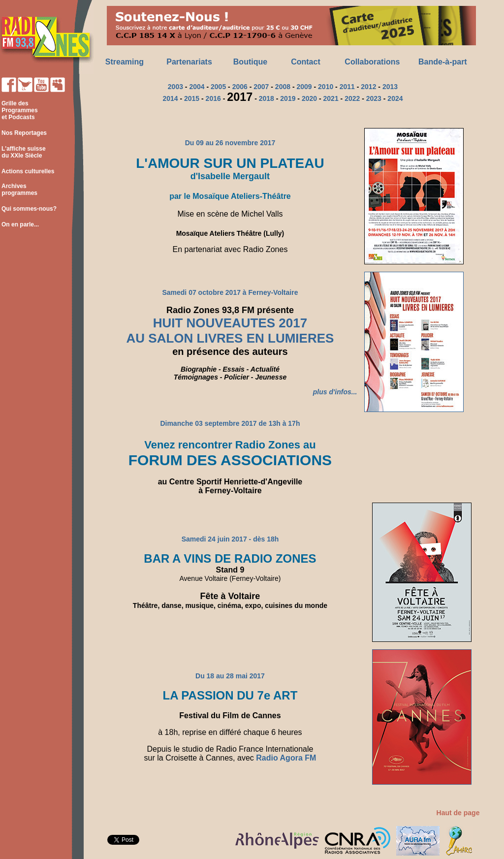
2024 (395, 98)
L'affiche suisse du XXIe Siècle (23, 152)
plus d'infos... (335, 392)
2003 (175, 87)
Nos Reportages (24, 133)
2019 (288, 98)
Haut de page (458, 813)
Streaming (125, 62)
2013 (390, 87)
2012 (368, 87)
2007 (261, 87)
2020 (309, 98)
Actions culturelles (28, 171)
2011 (347, 87)
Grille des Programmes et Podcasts (19, 110)
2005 (218, 87)
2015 (192, 98)
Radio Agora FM (286, 758)
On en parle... (20, 224)
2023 (374, 98)
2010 (326, 87)
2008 (283, 87)
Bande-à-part (443, 62)
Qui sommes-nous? (29, 209)
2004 (197, 87)
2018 (267, 98)
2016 (213, 98)
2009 (304, 87)
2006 (240, 87)
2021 (331, 98)
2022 (352, 98)
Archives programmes (19, 190)
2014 (170, 98)
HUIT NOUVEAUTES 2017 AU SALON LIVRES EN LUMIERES (230, 331)
